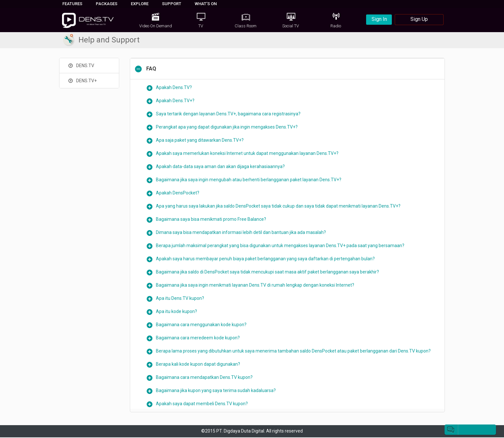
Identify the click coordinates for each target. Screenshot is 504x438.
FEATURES (72, 4)
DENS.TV (81, 66)
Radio (336, 26)
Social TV (291, 26)
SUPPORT (172, 4)
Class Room (246, 26)
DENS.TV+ (82, 81)
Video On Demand (156, 26)
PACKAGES (107, 4)
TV (201, 26)
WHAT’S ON (206, 4)
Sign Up (419, 19)
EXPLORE (140, 4)
